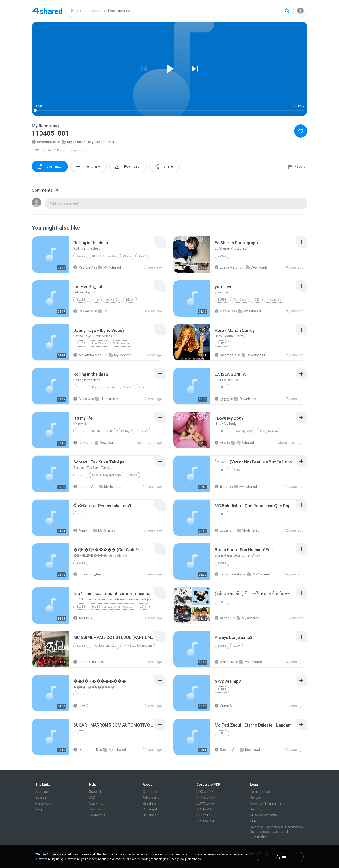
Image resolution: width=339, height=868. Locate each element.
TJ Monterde (122, 343)
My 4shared (74, 142)
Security (256, 809)
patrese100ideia (88, 662)
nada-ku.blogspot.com (106, 475)
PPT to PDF (205, 815)
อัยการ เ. (223, 618)
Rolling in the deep (104, 256)
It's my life (127, 431)
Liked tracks (107, 399)
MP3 (38, 150)
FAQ (92, 798)
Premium (42, 792)
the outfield (274, 300)
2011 (143, 607)
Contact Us (97, 815)
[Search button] (287, 11)
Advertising (151, 798)
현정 (221, 443)
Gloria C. (82, 399)
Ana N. (81, 530)
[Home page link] (47, 11)
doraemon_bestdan (89, 574)
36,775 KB (54, 150)
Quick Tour (97, 803)
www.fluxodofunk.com (138, 646)
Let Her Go (112, 300)
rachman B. (226, 355)
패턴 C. (81, 706)
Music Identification (264, 815)
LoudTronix (99, 343)
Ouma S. (224, 706)
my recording (76, 150)
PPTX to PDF (206, 798)
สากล (95, 300)
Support (95, 792)
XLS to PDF (204, 809)
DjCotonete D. (86, 750)
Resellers (149, 803)
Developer (150, 815)
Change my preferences (185, 859)
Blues (81, 256)
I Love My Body (243, 431)
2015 (237, 470)
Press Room (44, 803)
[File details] (50, 255)
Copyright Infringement (267, 803)
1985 (256, 300)
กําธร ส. (82, 443)
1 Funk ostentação (104, 646)
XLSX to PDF (206, 821)
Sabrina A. (225, 750)
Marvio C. (224, 311)
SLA (253, 821)
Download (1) (254, 355)
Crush (96, 431)
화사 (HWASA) (269, 431)
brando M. (225, 662)
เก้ (103, 311)
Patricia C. (83, 267)
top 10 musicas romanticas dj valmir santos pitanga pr (114, 607)
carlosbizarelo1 (229, 574)
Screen (132, 475)
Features (96, 809)
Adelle (127, 256)
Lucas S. (223, 530)
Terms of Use (260, 792)
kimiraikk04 (44, 142)
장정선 (222, 399)
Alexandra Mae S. (89, 355)
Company (150, 792)
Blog (39, 809)
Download (250, 750)
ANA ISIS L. (84, 618)
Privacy (255, 798)
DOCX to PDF (206, 803)
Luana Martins (228, 267)
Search (41, 798)
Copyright (150, 809)
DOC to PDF (205, 792)
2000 (110, 431)
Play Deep (240, 300)
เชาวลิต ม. (84, 311)
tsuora (222, 487)
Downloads (257, 267)
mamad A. (84, 487)
